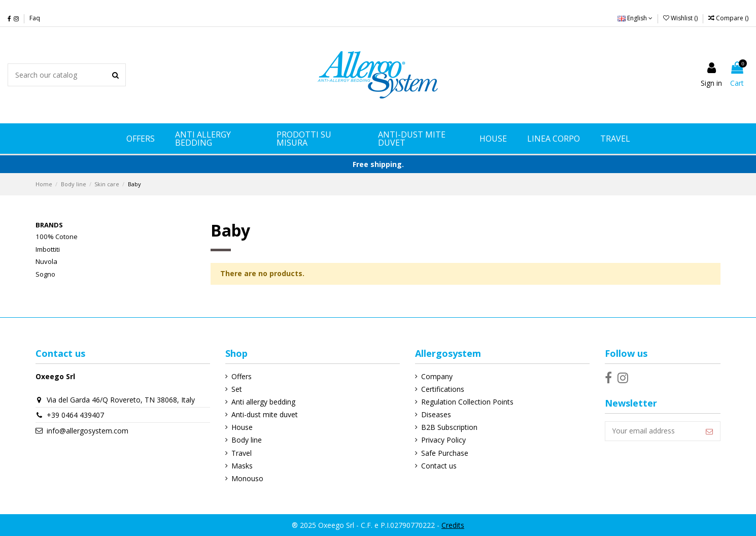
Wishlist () (681, 18)
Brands (49, 225)
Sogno (45, 274)
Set (237, 389)
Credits (453, 525)
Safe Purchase (444, 453)
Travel (242, 453)
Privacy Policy (443, 440)
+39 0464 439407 (75, 415)
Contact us (438, 466)
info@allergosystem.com (88, 431)
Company (436, 376)
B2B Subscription (449, 427)
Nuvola (46, 261)
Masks (242, 466)
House (242, 427)
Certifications (442, 389)
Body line (247, 440)
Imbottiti (48, 249)
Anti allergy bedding (263, 402)
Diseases (436, 414)
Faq (35, 18)
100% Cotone (57, 237)
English (635, 18)
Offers (242, 376)
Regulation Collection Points (467, 402)
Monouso (247, 478)
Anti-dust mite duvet (265, 414)
